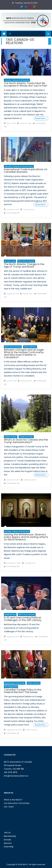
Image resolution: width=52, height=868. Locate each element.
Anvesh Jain (10, 261)
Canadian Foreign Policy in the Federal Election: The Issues (23, 691)
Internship (9, 847)
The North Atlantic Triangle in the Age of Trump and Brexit (24, 265)
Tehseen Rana (29, 209)
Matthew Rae (10, 614)
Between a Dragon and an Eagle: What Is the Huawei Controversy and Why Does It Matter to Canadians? (24, 353)
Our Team (9, 807)
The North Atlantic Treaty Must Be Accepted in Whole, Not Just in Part (26, 84)
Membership (10, 836)
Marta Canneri (34, 683)
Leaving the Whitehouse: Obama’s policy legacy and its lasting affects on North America (26, 537)
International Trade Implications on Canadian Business (26, 171)
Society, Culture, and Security (17, 80)
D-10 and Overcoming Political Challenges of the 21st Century (23, 619)
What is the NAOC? (13, 800)
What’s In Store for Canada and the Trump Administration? (26, 441)
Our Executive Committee (17, 803)
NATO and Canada (26, 261)
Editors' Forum (11, 437)
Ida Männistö (30, 563)
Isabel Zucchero (26, 437)
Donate (7, 840)
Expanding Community (15, 683)
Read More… (41, 118)
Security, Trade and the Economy (19, 166)
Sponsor (8, 843)
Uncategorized (11, 687)
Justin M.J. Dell (26, 123)
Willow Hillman (30, 347)
